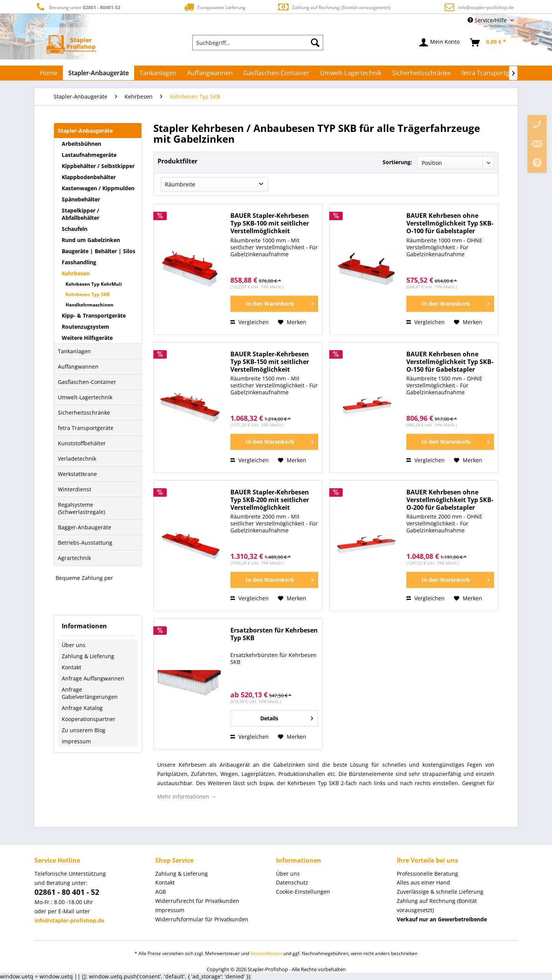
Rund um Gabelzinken (91, 240)
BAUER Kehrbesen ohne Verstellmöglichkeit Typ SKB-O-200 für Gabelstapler (450, 500)
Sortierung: (397, 162)
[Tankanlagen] (158, 73)
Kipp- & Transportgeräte (94, 315)
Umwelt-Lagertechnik (85, 397)
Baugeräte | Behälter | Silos (99, 251)
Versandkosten (266, 953)
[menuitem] (258, 43)
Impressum (76, 741)
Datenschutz (292, 882)
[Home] (49, 73)
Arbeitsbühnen (81, 144)
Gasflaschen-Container (87, 382)
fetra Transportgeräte (86, 428)
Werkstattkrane (77, 474)
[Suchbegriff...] (258, 43)
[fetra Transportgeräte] (493, 73)
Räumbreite (180, 184)
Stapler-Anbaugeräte (85, 131)
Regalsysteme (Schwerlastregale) (81, 508)
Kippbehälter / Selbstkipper (98, 166)
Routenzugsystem (85, 327)
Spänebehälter (81, 199)
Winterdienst (75, 489)
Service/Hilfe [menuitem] (488, 20)
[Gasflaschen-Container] (276, 73)
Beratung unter (77, 7)
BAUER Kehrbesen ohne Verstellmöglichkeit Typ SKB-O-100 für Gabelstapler (450, 223)
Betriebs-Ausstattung (85, 543)
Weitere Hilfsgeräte (87, 338)
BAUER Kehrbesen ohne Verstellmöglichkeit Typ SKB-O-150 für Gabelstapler (450, 362)
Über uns (74, 645)
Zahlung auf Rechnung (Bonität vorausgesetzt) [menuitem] (437, 905)
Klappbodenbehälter (89, 177)
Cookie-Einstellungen (303, 892)
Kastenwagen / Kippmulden (98, 188)
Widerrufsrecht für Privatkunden (197, 901)
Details (287, 717)
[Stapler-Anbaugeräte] (99, 73)
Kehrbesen (76, 273)
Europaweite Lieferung (214, 7)
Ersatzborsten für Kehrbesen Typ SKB (274, 634)
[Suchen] (315, 43)
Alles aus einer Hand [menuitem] (423, 882)
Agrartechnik (74, 558)
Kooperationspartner (89, 719)
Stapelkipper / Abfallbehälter (80, 214)
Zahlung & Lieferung (88, 656)
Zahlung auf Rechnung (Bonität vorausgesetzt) (334, 7)
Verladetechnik (77, 459)
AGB (161, 892)
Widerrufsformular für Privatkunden (202, 919)
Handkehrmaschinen (90, 305)
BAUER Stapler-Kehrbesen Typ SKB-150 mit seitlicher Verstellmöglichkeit (270, 362)
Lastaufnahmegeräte (89, 155)
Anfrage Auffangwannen (93, 678)
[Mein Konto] (440, 43)
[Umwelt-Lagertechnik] (351, 73)
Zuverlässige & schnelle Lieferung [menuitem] (440, 892)
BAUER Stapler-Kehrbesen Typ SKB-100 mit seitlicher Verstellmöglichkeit (270, 223)
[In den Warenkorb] (274, 304)
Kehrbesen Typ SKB (88, 294)
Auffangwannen (78, 366)
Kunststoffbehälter (82, 443)
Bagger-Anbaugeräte (85, 527)
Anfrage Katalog (82, 708)
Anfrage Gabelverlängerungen (90, 693)
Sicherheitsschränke (84, 413)
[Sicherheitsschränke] (421, 73)
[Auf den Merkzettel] (292, 322)
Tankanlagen (74, 351)
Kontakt (71, 667)
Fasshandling (79, 262)
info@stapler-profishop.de (486, 7)
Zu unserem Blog (84, 730)
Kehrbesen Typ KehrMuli (94, 284)
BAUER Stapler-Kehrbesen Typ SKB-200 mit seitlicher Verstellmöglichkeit (270, 500)
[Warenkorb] (488, 43)
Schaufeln (75, 229)
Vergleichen (250, 322)
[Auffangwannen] (210, 73)
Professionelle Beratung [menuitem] (427, 874)
